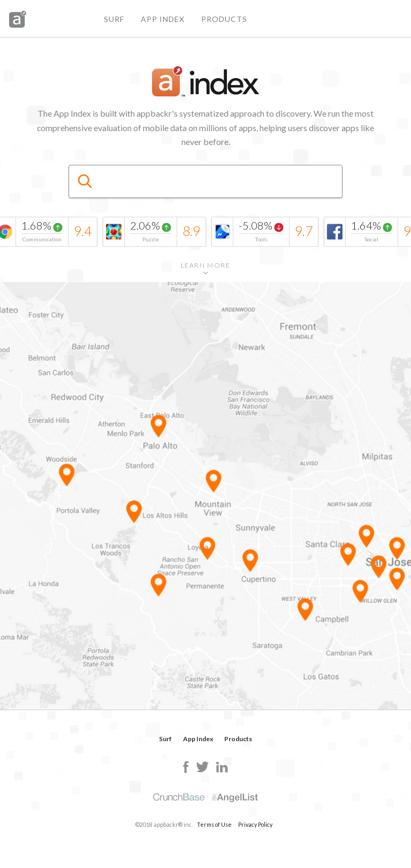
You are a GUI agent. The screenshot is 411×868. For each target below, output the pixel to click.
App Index (163, 19)
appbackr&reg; (18, 19)
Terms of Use (214, 824)
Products (224, 19)
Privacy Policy (255, 824)
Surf (114, 19)
